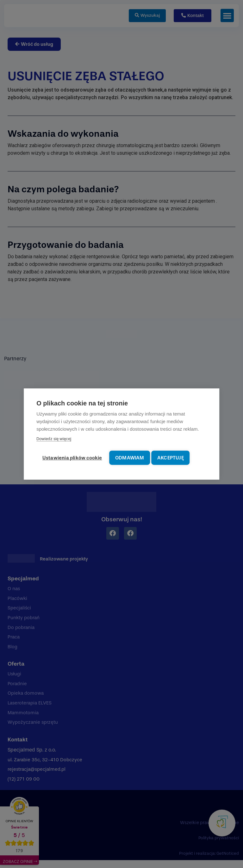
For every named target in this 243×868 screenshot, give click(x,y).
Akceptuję (177, 457)
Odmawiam (133, 457)
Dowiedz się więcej (54, 440)
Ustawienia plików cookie (73, 457)
